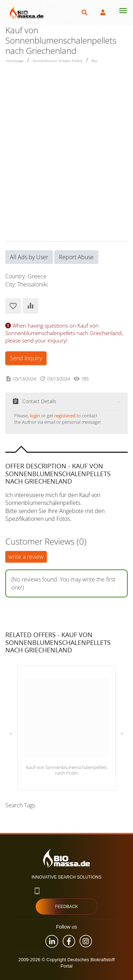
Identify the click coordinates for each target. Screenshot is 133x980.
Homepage (15, 61)
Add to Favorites (13, 306)
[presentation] (11, 733)
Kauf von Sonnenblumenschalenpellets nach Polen (66, 770)
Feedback (66, 907)
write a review (26, 557)
